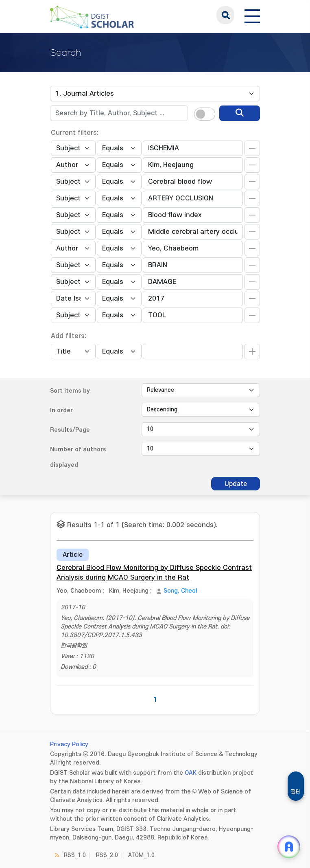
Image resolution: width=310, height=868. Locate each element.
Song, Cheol (180, 591)
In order (61, 410)
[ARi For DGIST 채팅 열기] (289, 847)
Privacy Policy (69, 744)
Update (236, 484)
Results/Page (70, 430)
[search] (240, 113)
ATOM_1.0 (141, 855)
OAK (191, 773)
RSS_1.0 (75, 855)
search (225, 15)
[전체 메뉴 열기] (252, 15)
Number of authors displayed (78, 457)
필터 (296, 792)
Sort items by (70, 391)
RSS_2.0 (107, 855)
